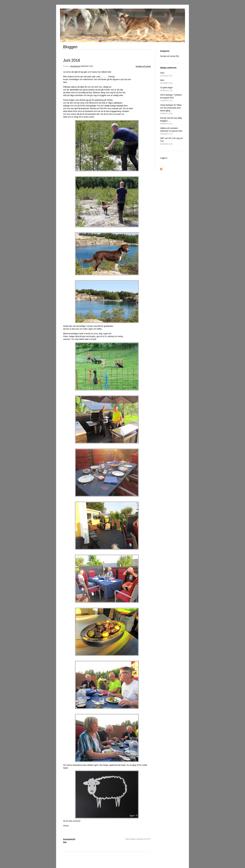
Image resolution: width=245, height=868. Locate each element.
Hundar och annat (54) (170, 56)
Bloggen (70, 47)
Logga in (164, 158)
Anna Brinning (75, 66)
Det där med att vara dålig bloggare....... (171, 121)
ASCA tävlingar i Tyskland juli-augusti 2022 (171, 98)
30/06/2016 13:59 (87, 66)
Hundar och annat (143, 66)
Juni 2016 (72, 60)
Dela (65, 842)
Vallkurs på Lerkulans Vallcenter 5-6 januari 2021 (171, 131)
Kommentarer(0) (69, 839)
